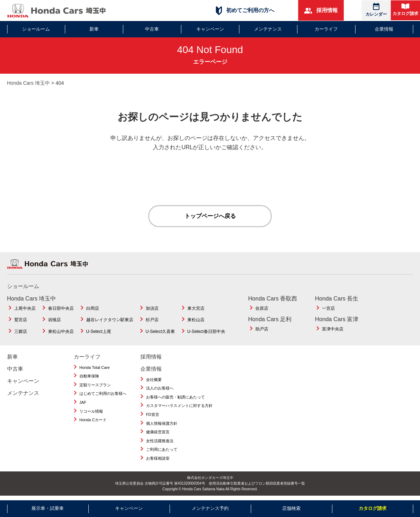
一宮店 (328, 308)
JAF (83, 402)
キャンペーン (210, 29)
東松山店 (196, 320)
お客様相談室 (158, 458)
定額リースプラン (95, 385)
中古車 (152, 29)
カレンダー (376, 10)
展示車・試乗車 (48, 508)
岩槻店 (55, 320)
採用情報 (321, 10)
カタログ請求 (405, 10)
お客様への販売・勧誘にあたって (175, 397)
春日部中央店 (61, 308)
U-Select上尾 (99, 331)
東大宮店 (196, 308)
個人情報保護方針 (162, 423)
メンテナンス (268, 29)
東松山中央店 (61, 331)
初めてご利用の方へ (245, 11)
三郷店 (21, 331)
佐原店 (262, 308)
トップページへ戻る (210, 216)
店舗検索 (291, 508)
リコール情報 (91, 411)
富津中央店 (333, 329)
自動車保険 (89, 376)
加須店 (152, 308)
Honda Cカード (93, 420)
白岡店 (93, 308)
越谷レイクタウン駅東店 (110, 320)
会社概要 (154, 380)
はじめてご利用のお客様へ (103, 394)
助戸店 (262, 329)
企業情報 (384, 29)
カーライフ (326, 29)
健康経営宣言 (158, 432)
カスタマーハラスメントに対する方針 (179, 406)
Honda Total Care (95, 367)
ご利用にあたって (162, 450)
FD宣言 (153, 414)
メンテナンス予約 (210, 508)
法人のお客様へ (160, 388)
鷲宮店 (21, 320)
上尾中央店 (25, 308)
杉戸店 (152, 320)
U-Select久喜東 (160, 331)
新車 (94, 29)
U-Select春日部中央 (206, 331)
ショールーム (36, 29)
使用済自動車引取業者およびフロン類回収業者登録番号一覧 (257, 483)
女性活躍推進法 (160, 441)
